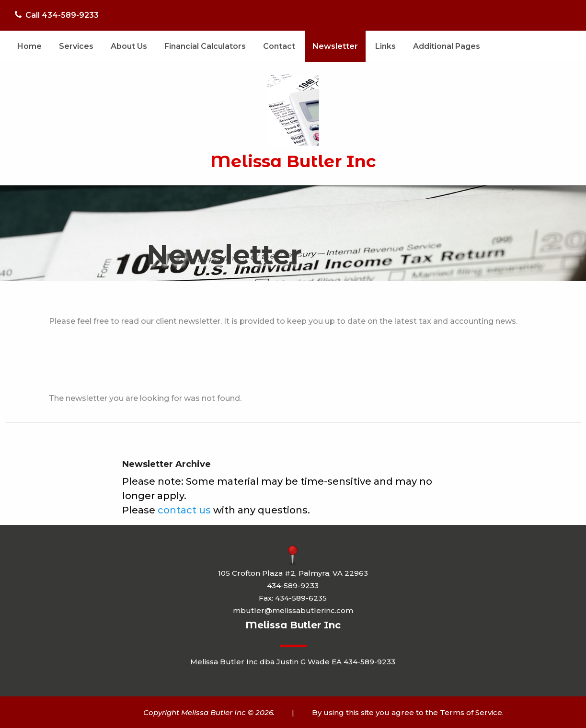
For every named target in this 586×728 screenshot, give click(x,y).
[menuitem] (29, 46)
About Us (129, 46)
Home (29, 46)
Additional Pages (447, 46)
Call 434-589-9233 (57, 15)
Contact (279, 46)
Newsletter (335, 46)
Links (385, 46)
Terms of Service (471, 712)
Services (76, 46)
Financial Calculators (205, 46)
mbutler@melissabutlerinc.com (293, 610)
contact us (184, 510)
